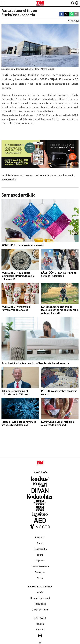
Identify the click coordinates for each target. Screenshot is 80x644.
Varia (40, 578)
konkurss (29, 175)
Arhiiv (40, 592)
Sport (40, 555)
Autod (40, 543)
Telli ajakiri (40, 604)
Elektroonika (40, 549)
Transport (40, 572)
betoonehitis (42, 175)
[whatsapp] (71, 14)
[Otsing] (73, 3)
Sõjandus (40, 560)
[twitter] (66, 14)
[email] (76, 14)
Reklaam (40, 624)
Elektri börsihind (40, 610)
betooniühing (9, 179)
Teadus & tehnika (40, 566)
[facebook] (61, 14)
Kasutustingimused (40, 598)
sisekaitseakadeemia (62, 175)
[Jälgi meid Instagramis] (40, 636)
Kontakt (40, 629)
